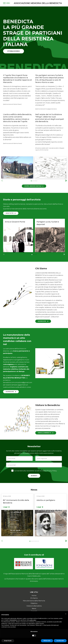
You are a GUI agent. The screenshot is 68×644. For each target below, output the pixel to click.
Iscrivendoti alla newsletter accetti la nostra (34, 471)
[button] (66, 180)
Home (34, 595)
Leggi (7, 507)
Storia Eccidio (14, 51)
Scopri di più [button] (8, 641)
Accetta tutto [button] (60, 641)
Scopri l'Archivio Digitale (34, 186)
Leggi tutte (11, 213)
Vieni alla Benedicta (46, 433)
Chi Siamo (34, 598)
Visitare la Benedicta (34, 606)
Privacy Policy (52, 471)
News (34, 608)
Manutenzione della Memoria (34, 601)
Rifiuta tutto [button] (47, 641)
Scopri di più (43, 321)
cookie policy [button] (33, 620)
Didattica (34, 603)
